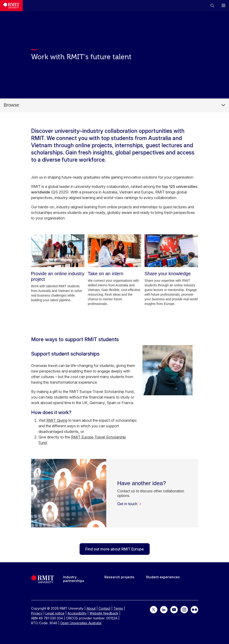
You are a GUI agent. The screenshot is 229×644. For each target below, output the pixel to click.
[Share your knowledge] (171, 251)
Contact (105, 608)
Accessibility (77, 613)
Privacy (37, 613)
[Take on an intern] (114, 251)
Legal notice (55, 613)
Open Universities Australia (81, 623)
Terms (118, 608)
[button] (212, 6)
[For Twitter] (154, 609)
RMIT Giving (57, 420)
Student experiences (163, 577)
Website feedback (104, 613)
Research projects (119, 577)
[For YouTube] (174, 609)
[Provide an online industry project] (58, 251)
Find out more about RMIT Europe (115, 549)
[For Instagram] (184, 609)
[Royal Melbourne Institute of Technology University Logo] (11, 6)
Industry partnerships (74, 579)
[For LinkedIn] (164, 609)
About (91, 608)
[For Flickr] (194, 609)
